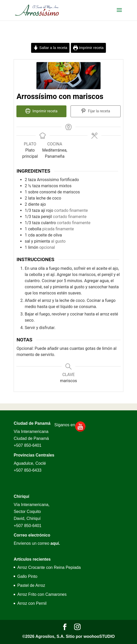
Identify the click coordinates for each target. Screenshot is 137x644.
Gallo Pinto (27, 576)
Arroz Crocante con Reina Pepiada (49, 567)
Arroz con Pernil (32, 603)
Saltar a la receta (50, 48)
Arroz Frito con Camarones (42, 594)
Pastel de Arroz (31, 585)
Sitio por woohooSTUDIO (90, 636)
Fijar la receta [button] (96, 111)
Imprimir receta (88, 48)
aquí (55, 543)
